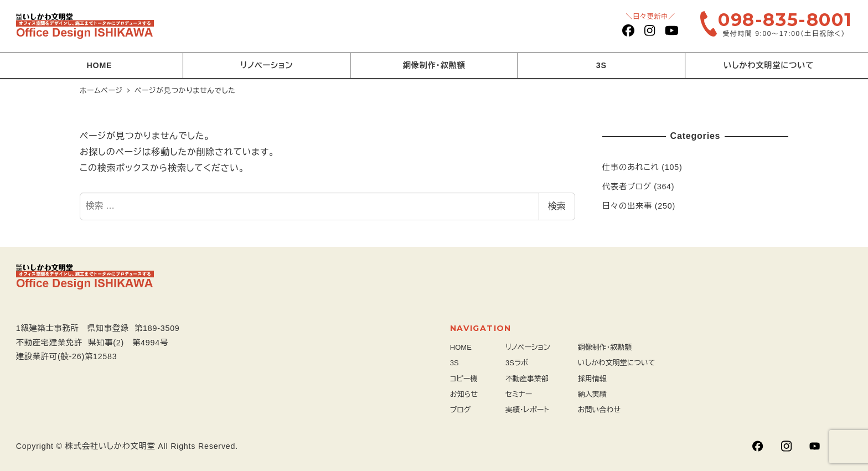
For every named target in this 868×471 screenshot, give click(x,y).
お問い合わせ (599, 410)
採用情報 (592, 379)
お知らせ (464, 394)
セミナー (519, 394)
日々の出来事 (627, 206)
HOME (461, 347)
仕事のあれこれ (631, 167)
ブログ (461, 410)
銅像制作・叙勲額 (605, 347)
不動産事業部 (527, 379)
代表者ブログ (627, 187)
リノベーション (528, 347)
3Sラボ (517, 363)
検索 (557, 206)
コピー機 (464, 379)
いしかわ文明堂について (617, 363)
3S (454, 363)
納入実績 (592, 394)
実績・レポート (527, 410)
